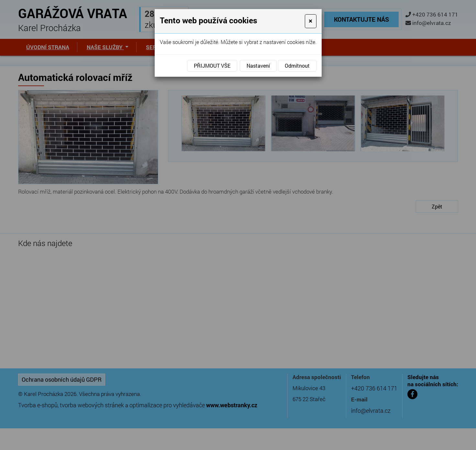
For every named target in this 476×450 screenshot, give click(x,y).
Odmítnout (297, 66)
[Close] (310, 21)
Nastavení (258, 66)
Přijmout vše (212, 66)
